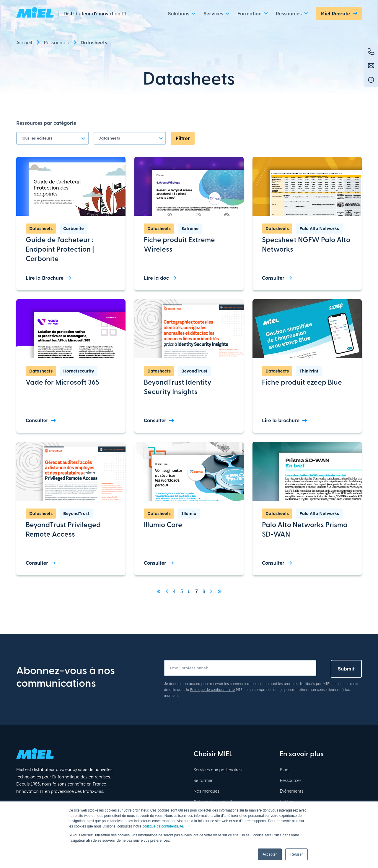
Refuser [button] (296, 854)
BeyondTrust (194, 371)
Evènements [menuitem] (291, 791)
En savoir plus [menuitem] (302, 754)
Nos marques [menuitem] (206, 791)
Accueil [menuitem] (24, 43)
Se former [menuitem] (203, 780)
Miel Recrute (335, 14)
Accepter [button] (270, 854)
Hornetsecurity (79, 371)
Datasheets (41, 229)
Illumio (189, 514)
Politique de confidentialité (212, 690)
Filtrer (183, 138)
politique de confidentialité (163, 826)
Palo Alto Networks (319, 229)
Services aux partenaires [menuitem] (217, 770)
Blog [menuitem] (284, 770)
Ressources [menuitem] (56, 43)
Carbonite (73, 229)
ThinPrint (309, 371)
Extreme (190, 229)
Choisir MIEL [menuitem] (213, 754)
